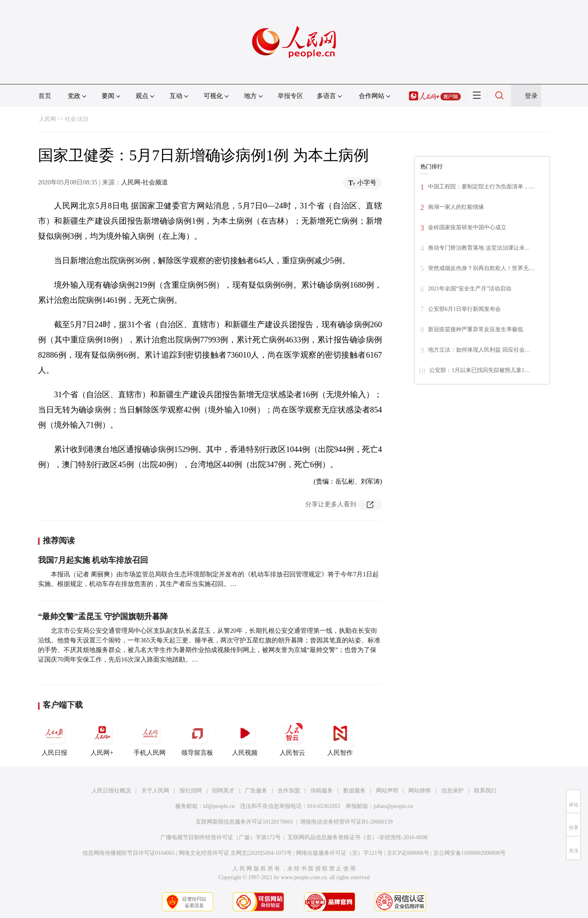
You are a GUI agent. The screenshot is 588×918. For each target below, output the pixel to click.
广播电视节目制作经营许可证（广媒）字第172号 (221, 837)
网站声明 (387, 791)
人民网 (48, 119)
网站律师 (420, 791)
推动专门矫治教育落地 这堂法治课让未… (479, 248)
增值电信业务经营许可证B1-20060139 (346, 822)
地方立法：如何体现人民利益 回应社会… (479, 350)
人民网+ (102, 738)
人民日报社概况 (111, 791)
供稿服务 (322, 791)
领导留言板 (197, 738)
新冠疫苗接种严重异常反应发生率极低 (476, 329)
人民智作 (340, 738)
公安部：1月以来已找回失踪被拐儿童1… (480, 370)
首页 (45, 96)
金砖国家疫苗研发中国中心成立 (467, 227)
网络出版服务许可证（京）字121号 (339, 853)
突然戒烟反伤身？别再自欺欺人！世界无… (481, 268)
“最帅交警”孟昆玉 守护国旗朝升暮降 (103, 616)
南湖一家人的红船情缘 (456, 207)
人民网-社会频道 (145, 182)
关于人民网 (155, 791)
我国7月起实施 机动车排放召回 (93, 560)
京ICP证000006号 (408, 853)
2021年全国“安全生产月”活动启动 (470, 289)
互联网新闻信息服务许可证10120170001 (245, 822)
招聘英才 (223, 791)
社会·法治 (77, 119)
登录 (531, 96)
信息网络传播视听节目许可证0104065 (129, 853)
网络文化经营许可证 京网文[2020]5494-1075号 (236, 853)
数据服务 (354, 791)
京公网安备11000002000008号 (469, 853)
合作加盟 (289, 791)
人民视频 (245, 738)
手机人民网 (150, 738)
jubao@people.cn (393, 806)
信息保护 (452, 791)
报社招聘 (191, 791)
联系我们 (485, 791)
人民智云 (292, 738)
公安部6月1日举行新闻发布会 (464, 309)
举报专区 (290, 96)
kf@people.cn (219, 806)
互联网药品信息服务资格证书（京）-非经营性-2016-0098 (358, 837)
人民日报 (54, 738)
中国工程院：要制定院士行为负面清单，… (481, 187)
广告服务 (256, 791)
